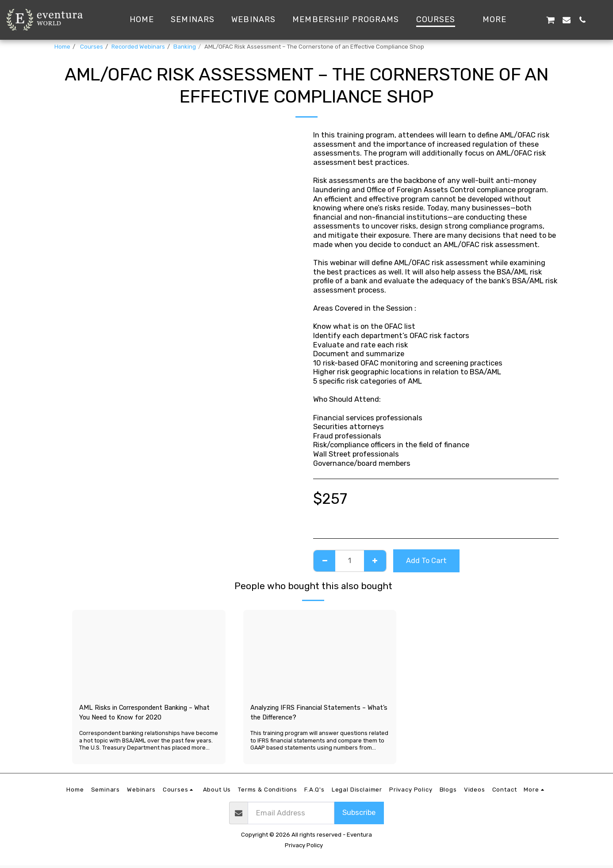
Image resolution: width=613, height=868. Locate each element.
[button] (534, 20)
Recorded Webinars (138, 47)
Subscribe (359, 815)
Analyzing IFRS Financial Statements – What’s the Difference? (317, 714)
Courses (91, 47)
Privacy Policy (304, 848)
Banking (185, 47)
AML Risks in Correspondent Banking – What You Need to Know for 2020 (144, 714)
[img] (149, 653)
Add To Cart (426, 561)
